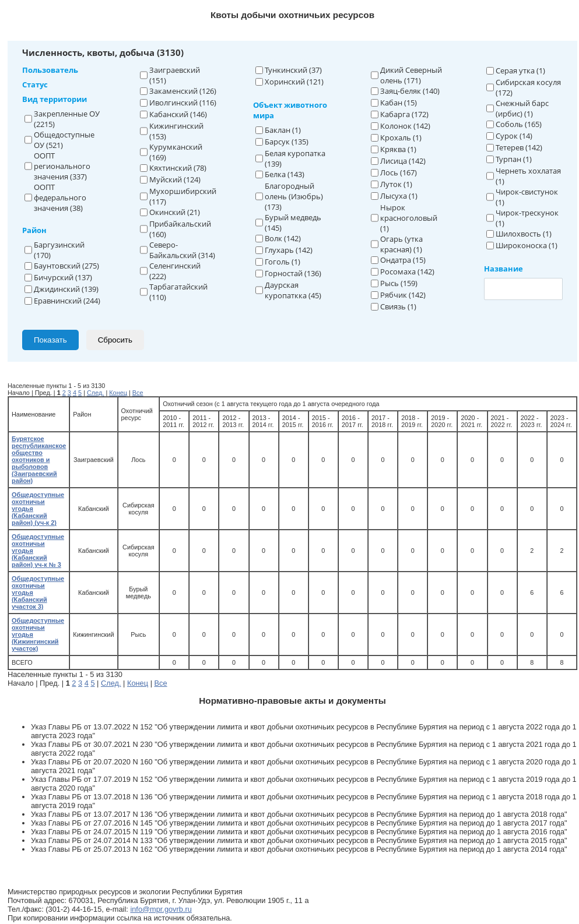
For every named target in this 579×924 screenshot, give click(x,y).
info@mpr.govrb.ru (161, 909)
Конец (118, 393)
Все (138, 393)
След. (95, 393)
